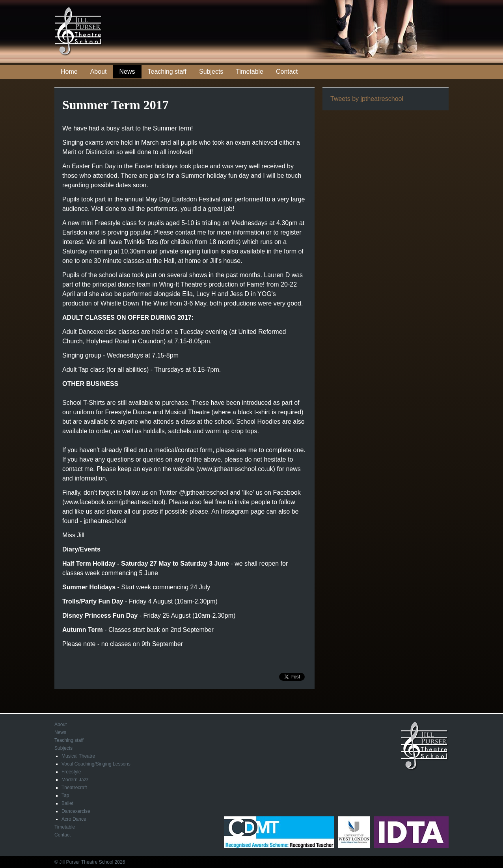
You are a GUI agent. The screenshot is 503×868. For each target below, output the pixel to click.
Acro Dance (74, 819)
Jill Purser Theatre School (79, 32)
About (99, 72)
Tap (65, 795)
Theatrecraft (74, 788)
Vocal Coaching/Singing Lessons (96, 764)
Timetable (250, 72)
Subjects (211, 72)
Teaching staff (167, 72)
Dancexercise (76, 811)
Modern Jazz (75, 780)
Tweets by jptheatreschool (367, 99)
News (127, 72)
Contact (287, 72)
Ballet (67, 803)
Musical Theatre (78, 756)
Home (69, 72)
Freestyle (71, 772)
